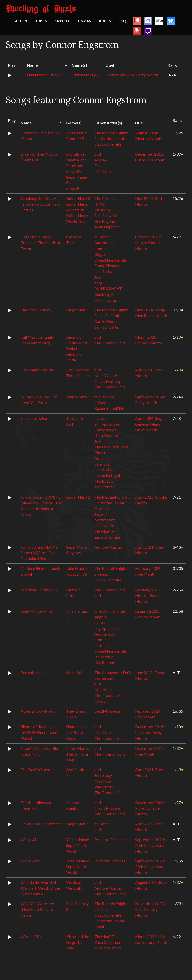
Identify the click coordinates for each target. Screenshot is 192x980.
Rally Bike (75, 171)
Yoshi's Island (78, 839)
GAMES (85, 21)
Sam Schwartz (106, 216)
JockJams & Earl (35, 418)
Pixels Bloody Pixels (38, 711)
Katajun (101, 701)
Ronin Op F (104, 294)
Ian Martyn (104, 271)
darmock (102, 464)
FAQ (122, 21)
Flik (98, 166)
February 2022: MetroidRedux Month (148, 595)
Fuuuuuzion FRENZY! (45, 75)
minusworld (104, 397)
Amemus (102, 458)
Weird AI (28, 839)
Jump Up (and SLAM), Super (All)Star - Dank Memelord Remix (39, 553)
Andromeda (105, 243)
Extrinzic (102, 508)
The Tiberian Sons (110, 343)
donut (99, 927)
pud (98, 154)
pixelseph (103, 574)
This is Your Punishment (41, 824)
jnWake (101, 403)
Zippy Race (76, 188)
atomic (100, 248)
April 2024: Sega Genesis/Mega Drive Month (149, 424)
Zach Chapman (107, 537)
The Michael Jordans (112, 497)
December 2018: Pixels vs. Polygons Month (151, 732)
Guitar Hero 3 (78, 198)
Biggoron (103, 254)
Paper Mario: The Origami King (78, 754)
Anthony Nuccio (108, 547)
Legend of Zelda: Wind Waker (77, 343)
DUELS (41, 21)
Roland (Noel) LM (110, 408)
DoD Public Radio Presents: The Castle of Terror (41, 243)
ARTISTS (62, 21)
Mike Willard (106, 376)
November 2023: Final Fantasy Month (150, 909)
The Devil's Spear (36, 769)
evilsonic (102, 237)
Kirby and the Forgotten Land (78, 942)
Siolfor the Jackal (109, 139)
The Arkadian (106, 198)
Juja (98, 277)
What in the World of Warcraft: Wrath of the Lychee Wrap (40, 888)
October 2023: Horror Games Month (148, 243)
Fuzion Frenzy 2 (85, 75)
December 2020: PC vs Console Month (150, 808)
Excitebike (75, 154)
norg (98, 283)
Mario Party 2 (78, 397)
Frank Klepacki (107, 265)
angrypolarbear (108, 424)
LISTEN (20, 21)
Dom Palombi (106, 435)
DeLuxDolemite (108, 144)
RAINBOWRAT (108, 288)
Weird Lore (30, 861)
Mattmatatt (105, 520)
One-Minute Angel (37, 611)
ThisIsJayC (104, 210)
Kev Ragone (105, 221)
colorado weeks (108, 948)
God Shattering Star (38, 370)
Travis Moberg (107, 381)
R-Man (100, 204)
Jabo (99, 514)
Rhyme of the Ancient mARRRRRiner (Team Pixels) (39, 732)
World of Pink (33, 937)
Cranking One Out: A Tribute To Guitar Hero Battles (41, 204)
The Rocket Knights (111, 133)
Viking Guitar (106, 300)
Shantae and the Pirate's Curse (76, 732)
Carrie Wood (106, 321)
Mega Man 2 (77, 310)
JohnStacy (103, 775)
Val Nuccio (104, 787)
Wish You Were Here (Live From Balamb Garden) (39, 909)
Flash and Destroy (36, 310)
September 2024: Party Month (132, 75)
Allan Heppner (107, 227)
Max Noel (103, 171)
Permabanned (33, 673)
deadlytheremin (108, 711)
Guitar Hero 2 (78, 497)
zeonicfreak (105, 487)
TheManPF (104, 531)
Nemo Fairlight (107, 475)
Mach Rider (76, 160)
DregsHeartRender (111, 260)
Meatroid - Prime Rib (39, 590)
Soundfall (74, 673)
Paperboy (75, 166)
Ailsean (101, 160)
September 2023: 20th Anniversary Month (150, 845)
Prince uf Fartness (110, 839)
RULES (105, 21)
